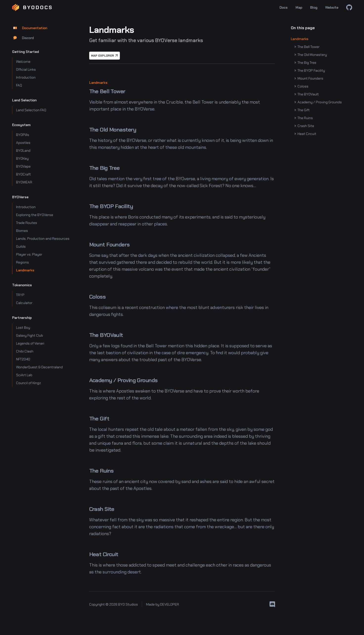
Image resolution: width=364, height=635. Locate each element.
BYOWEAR (24, 182)
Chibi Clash (25, 351)
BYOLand (23, 151)
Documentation (30, 28)
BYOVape (23, 166)
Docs (284, 7)
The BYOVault (307, 94)
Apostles (23, 143)
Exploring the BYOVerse (35, 215)
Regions (22, 262)
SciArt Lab (24, 375)
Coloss (302, 86)
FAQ (19, 85)
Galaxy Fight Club (30, 335)
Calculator (24, 303)
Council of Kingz (28, 383)
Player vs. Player (29, 254)
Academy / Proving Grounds (318, 102)
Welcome (23, 62)
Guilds (21, 246)
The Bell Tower (307, 47)
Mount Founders (309, 78)
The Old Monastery (311, 55)
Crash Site (304, 126)
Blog (314, 7)
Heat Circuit (306, 134)
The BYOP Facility (310, 70)
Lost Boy (23, 328)
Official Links (26, 69)
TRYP (20, 295)
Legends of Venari (30, 343)
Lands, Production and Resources (43, 239)
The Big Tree (306, 63)
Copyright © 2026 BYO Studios (114, 604)
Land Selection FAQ (31, 110)
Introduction (26, 77)
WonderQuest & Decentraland (39, 367)
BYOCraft (23, 174)
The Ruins (304, 118)
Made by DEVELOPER (162, 604)
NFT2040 (23, 359)
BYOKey (22, 158)
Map (299, 7)
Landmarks (25, 270)
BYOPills (23, 135)
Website (332, 7)
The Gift (302, 110)
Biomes (22, 231)
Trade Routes (27, 223)
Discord (23, 38)
